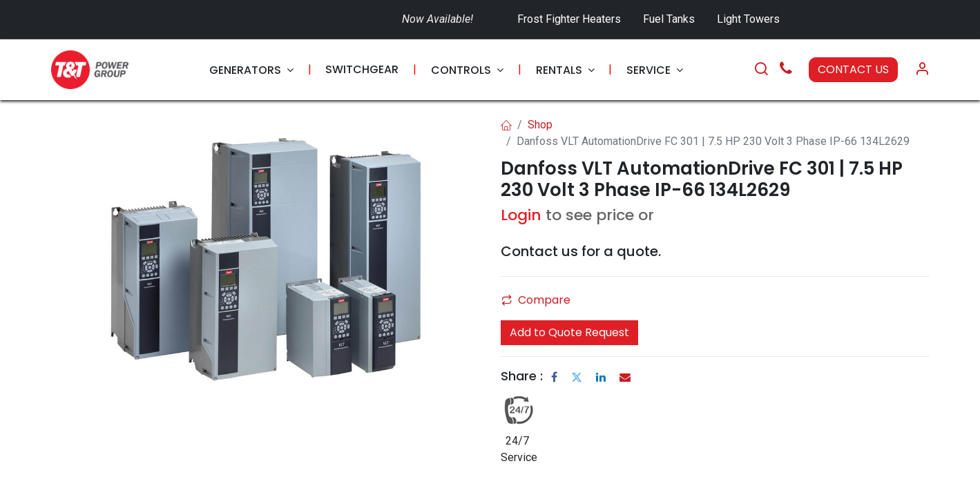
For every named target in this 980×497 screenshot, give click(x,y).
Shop (540, 125)
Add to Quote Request (569, 332)
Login (521, 215)
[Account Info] (922, 70)
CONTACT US (853, 69)
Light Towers (748, 19)
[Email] (625, 377)
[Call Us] (786, 70)
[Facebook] (554, 377)
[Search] (761, 70)
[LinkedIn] (601, 377)
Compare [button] (536, 300)
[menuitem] (251, 70)
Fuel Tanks (670, 19)
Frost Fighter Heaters (569, 19)
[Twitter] (577, 377)
